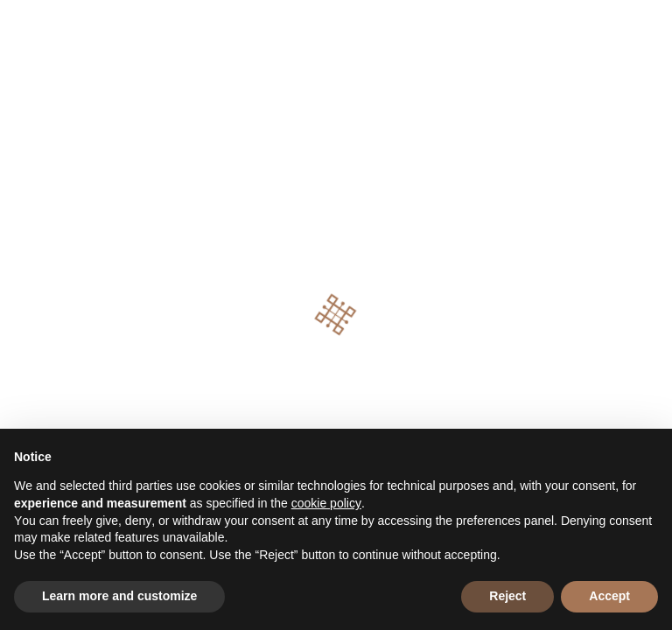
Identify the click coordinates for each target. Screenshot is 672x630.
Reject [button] (507, 596)
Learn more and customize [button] (119, 596)
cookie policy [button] (326, 503)
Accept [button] (609, 596)
